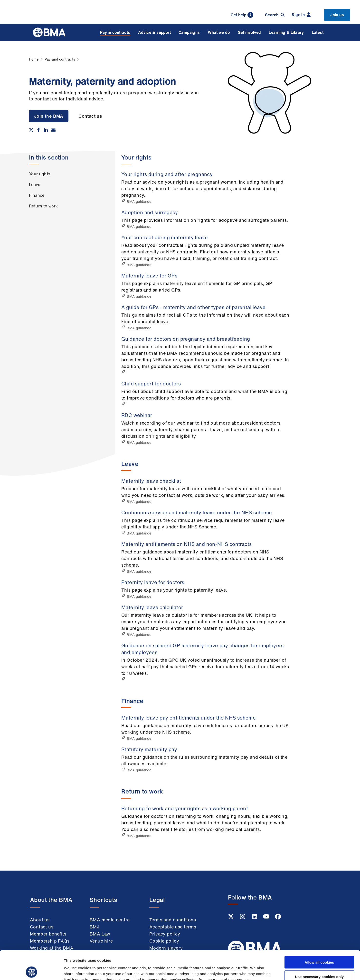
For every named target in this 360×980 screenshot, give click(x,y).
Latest (318, 32)
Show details (256, 970)
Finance (37, 195)
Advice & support (154, 32)
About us (40, 920)
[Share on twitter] (31, 130)
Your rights (40, 174)
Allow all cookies (319, 933)
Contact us (90, 116)
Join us (337, 15)
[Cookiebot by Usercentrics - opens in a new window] (32, 971)
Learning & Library (286, 32)
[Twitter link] (231, 918)
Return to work (43, 206)
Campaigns (189, 32)
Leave (35, 185)
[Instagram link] (243, 918)
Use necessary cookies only (319, 948)
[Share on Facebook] (38, 130)
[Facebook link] (278, 918)
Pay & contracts (115, 32)
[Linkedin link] (255, 918)
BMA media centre (110, 920)
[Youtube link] (267, 918)
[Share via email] (53, 130)
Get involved (249, 32)
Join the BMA (49, 116)
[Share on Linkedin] (46, 130)
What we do (219, 32)
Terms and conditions (173, 920)
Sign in (301, 15)
